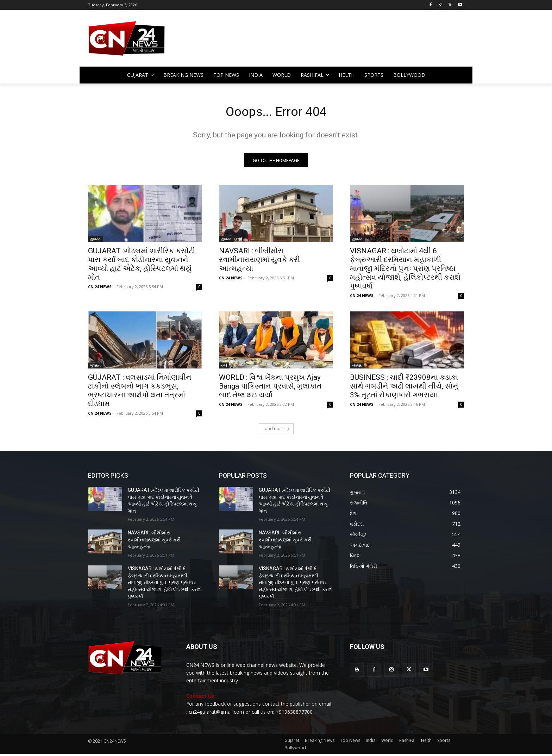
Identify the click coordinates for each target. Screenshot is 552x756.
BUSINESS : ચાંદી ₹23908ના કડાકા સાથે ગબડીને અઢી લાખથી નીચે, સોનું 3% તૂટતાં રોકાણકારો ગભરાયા (404, 388)
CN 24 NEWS (100, 289)
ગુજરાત (95, 241)
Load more (276, 431)
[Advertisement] (332, 42)
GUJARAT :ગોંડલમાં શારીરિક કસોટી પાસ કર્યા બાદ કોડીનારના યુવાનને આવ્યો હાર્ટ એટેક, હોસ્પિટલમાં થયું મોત (142, 266)
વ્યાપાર (357, 367)
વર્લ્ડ (224, 367)
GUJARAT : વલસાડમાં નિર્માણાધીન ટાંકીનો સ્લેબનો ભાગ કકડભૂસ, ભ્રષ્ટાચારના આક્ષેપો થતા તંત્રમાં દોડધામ (140, 393)
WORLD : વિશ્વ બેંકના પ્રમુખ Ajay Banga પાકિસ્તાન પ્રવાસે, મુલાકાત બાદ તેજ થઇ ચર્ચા (270, 388)
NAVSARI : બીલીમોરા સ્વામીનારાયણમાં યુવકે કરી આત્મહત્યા (259, 262)
